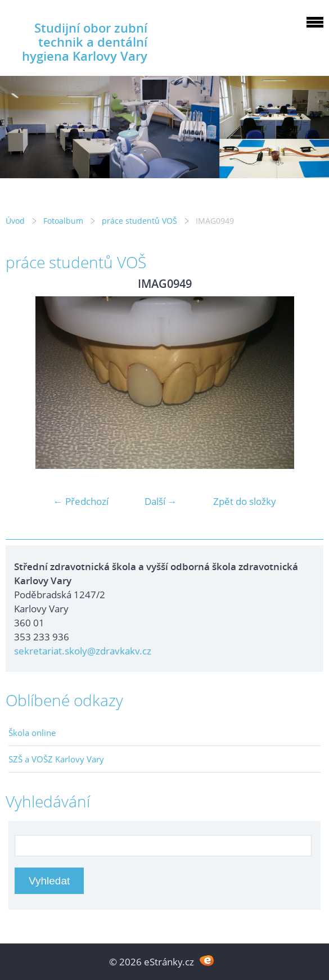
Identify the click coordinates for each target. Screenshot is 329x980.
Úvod (15, 221)
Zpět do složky (245, 501)
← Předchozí (81, 501)
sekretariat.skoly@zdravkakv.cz (83, 651)
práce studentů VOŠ (139, 221)
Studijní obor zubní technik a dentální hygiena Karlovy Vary (85, 42)
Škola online (32, 733)
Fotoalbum (63, 221)
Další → (161, 501)
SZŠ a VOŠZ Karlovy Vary (56, 759)
